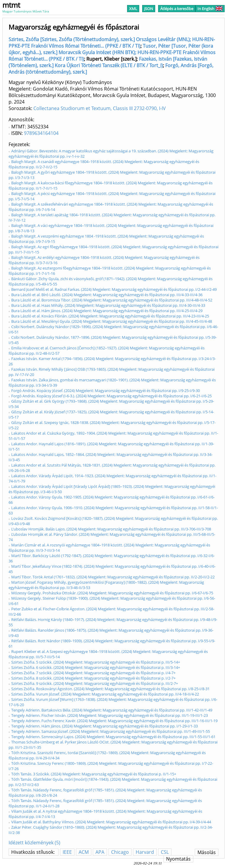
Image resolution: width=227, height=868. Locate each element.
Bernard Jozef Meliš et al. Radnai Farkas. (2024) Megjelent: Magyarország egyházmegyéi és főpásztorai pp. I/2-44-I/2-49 (114, 289)
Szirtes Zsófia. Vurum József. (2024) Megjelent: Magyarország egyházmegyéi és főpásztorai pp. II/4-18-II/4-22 (105, 694)
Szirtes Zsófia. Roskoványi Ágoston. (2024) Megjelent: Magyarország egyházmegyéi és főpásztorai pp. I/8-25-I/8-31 (110, 689)
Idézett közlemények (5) (34, 843)
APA (100, 852)
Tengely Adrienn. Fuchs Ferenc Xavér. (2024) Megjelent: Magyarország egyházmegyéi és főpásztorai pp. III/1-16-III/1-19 (114, 721)
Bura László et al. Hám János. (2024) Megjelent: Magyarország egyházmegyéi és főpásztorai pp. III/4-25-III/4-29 (107, 311)
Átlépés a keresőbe (177, 9)
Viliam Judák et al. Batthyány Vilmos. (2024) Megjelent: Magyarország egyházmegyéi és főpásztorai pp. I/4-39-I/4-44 (111, 822)
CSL (165, 852)
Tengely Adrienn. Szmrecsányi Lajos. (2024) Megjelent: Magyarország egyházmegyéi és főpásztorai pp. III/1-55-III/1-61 (113, 737)
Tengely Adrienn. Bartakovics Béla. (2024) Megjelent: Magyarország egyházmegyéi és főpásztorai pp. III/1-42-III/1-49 (112, 710)
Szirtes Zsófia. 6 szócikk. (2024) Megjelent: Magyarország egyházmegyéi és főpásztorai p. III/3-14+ (96, 667)
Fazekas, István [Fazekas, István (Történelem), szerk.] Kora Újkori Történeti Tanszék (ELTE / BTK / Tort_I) (108, 62)
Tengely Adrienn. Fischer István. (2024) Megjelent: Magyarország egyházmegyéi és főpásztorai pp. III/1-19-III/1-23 (110, 715)
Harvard (145, 852)
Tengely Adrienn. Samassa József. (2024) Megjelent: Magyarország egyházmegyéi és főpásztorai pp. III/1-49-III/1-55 (111, 731)
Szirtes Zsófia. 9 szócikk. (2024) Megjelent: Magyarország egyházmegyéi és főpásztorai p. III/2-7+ (95, 683)
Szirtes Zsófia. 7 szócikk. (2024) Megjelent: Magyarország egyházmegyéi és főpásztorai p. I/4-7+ (93, 673)
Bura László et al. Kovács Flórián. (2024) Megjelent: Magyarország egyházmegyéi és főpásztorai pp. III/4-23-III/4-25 (110, 316)
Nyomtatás (178, 859)
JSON (149, 9)
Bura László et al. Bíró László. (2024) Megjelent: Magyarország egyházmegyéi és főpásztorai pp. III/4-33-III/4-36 (107, 295)
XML (133, 9)
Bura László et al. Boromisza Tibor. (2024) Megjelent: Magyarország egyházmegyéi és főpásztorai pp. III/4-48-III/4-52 (112, 300)
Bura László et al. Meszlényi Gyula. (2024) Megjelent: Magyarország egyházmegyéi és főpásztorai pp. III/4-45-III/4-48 (112, 321)
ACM (84, 852)
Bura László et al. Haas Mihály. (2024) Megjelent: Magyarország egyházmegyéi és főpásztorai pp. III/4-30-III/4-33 (108, 305)
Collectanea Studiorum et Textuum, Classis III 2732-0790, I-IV (100, 108)
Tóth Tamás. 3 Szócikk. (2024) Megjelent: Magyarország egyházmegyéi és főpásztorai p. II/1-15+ (94, 774)
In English (210, 9)
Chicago (120, 852)
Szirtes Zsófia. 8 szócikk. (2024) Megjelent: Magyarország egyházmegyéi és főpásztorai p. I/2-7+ (93, 678)
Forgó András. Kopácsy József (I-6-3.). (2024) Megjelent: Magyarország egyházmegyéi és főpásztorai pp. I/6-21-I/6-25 (111, 396)
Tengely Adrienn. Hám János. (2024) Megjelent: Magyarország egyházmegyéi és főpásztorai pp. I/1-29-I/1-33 (104, 726)
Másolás (207, 852)
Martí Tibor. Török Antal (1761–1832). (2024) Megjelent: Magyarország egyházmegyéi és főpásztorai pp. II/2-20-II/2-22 (113, 577)
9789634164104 (41, 133)
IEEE (67, 852)
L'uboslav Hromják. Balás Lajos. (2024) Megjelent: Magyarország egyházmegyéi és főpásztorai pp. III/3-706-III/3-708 (111, 529)
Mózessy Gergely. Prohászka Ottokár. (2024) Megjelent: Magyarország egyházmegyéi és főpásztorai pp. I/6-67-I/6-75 (112, 593)
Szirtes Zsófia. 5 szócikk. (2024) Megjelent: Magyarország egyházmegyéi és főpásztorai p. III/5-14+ (96, 662)
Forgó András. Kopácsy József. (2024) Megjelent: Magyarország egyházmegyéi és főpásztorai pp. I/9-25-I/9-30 (106, 391)
